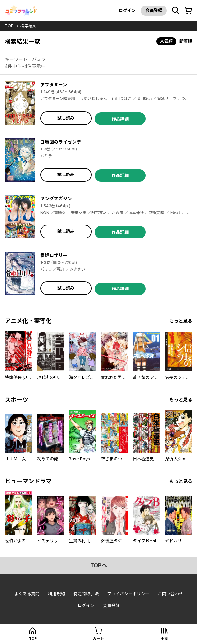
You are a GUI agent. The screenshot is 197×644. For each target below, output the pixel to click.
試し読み (66, 118)
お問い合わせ (170, 594)
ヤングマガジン (56, 198)
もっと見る (181, 321)
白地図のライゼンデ (61, 142)
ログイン (127, 10)
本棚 (164, 638)
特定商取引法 (86, 594)
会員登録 (154, 10)
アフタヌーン (54, 85)
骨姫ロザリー (54, 255)
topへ (99, 565)
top (9, 26)
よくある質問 (27, 594)
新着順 (186, 41)
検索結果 (28, 26)
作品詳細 (120, 119)
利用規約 (56, 594)
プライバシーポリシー (128, 594)
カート (98, 638)
